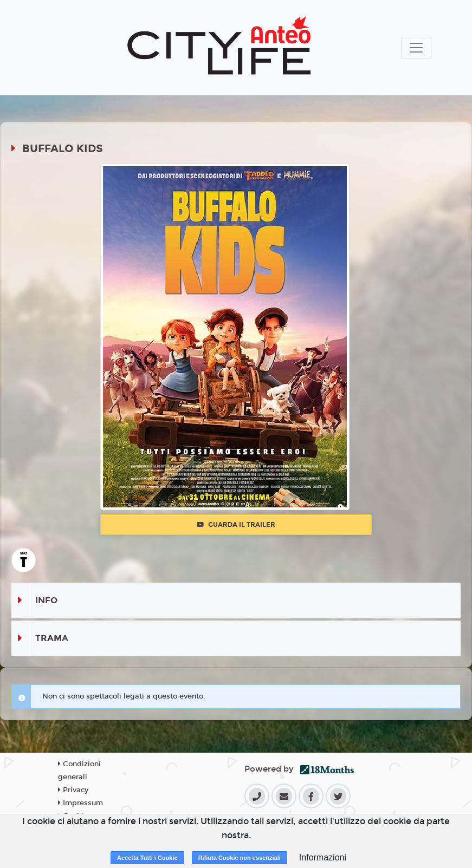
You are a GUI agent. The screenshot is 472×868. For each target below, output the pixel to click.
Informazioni (323, 857)
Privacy (73, 790)
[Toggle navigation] (416, 48)
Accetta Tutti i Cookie (147, 858)
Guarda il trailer (236, 525)
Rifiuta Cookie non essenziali (240, 858)
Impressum (80, 803)
